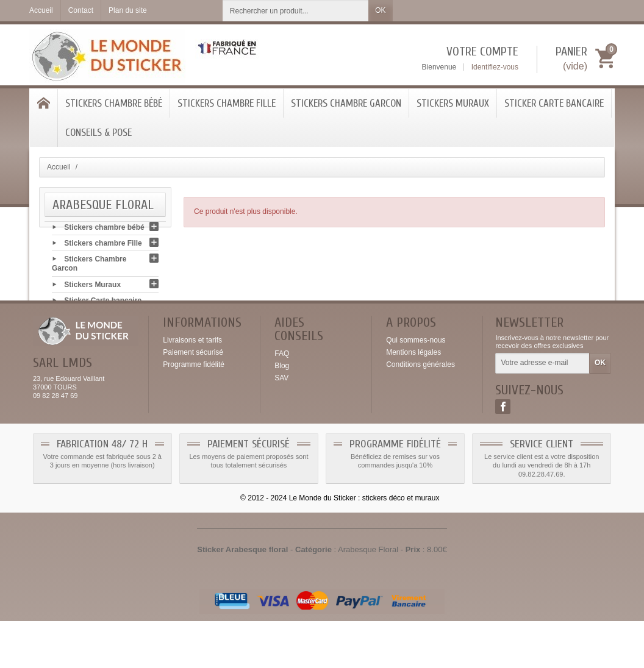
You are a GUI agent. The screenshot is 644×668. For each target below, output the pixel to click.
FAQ (282, 400)
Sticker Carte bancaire (554, 103)
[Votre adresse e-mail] (542, 411)
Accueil (59, 167)
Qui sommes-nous (416, 387)
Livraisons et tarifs (192, 387)
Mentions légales (413, 399)
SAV (281, 425)
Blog (282, 413)
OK (380, 10)
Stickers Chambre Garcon (346, 103)
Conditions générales (420, 411)
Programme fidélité (194, 411)
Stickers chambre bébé (114, 103)
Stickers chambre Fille (227, 103)
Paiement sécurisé (193, 399)
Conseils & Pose (98, 133)
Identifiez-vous (495, 67)
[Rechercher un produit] (296, 11)
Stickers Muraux (453, 103)
